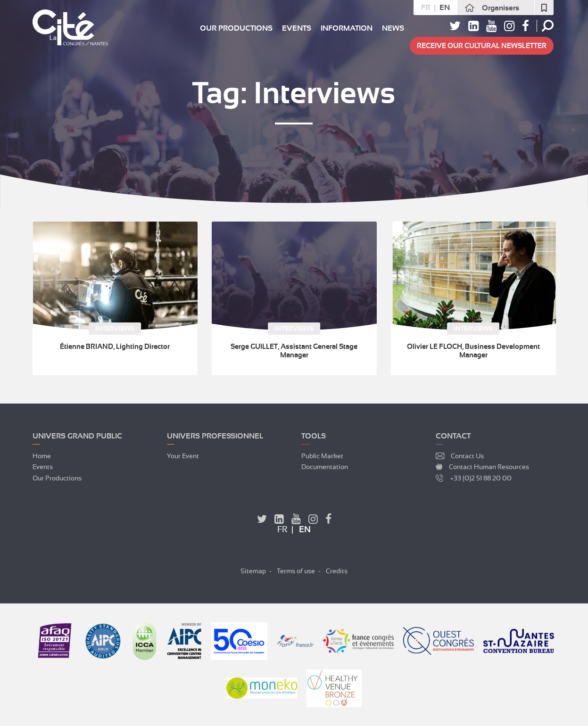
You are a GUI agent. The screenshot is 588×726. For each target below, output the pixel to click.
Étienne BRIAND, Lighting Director (115, 346)
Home (42, 456)
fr (426, 8)
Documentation (325, 467)
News (393, 28)
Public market (322, 456)
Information (347, 28)
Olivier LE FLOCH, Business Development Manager (473, 351)
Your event (183, 456)
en (445, 8)
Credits (337, 571)
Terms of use (296, 571)
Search (548, 26)
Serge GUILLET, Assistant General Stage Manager (294, 351)
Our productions (236, 28)
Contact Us (467, 456)
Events (297, 28)
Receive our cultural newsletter (482, 46)
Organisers (501, 8)
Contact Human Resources (489, 467)
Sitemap (253, 571)
